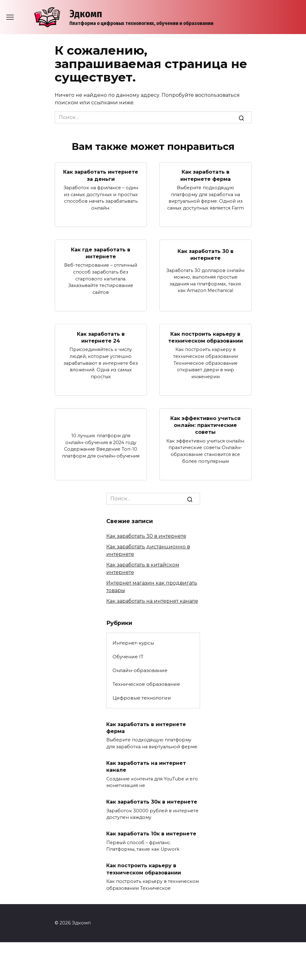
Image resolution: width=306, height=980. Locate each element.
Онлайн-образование (140, 670)
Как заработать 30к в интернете (152, 802)
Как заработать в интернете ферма (206, 175)
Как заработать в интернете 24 (101, 337)
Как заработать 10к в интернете (151, 834)
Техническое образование (146, 684)
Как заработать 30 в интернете (206, 255)
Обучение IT (128, 657)
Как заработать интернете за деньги (101, 175)
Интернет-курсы (133, 643)
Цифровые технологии (142, 698)
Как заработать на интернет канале (152, 601)
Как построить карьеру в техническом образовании (206, 337)
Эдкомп (86, 14)
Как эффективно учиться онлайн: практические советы (206, 425)
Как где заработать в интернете (101, 253)
